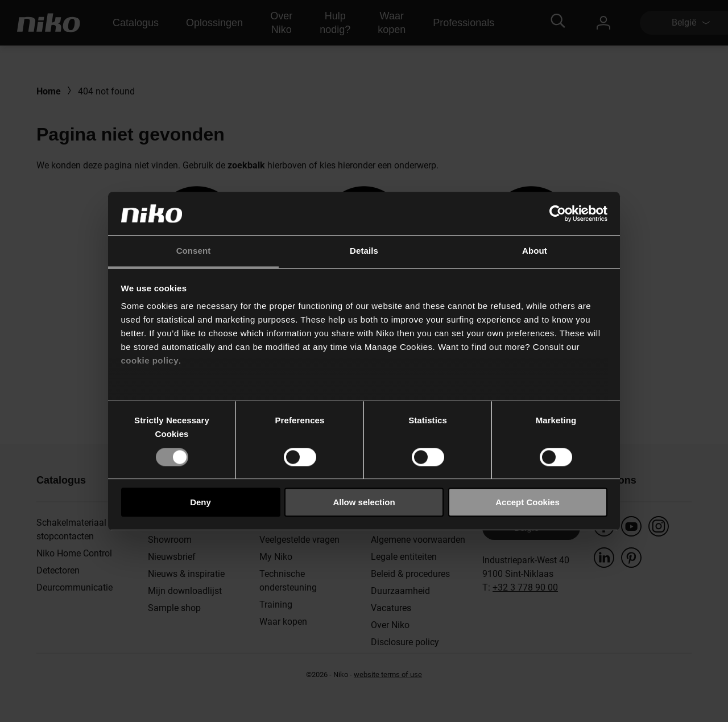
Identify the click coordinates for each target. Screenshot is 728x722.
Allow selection (364, 502)
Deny (200, 502)
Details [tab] (364, 251)
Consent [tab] (194, 251)
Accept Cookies (528, 502)
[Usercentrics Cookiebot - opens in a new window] (558, 213)
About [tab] (535, 251)
